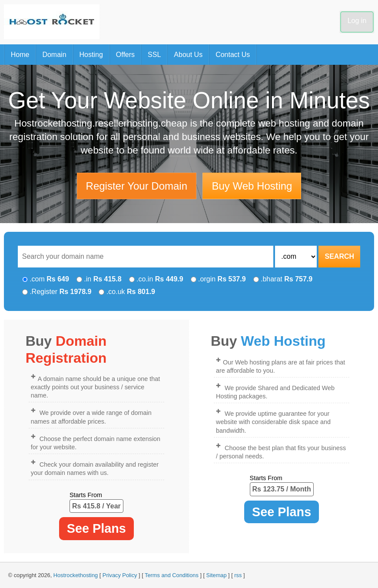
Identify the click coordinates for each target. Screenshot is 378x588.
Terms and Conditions (172, 575)
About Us (188, 55)
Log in (357, 21)
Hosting (91, 55)
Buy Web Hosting (252, 186)
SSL (154, 55)
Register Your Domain (137, 186)
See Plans (96, 528)
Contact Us (233, 55)
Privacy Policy (120, 575)
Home (20, 55)
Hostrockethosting (76, 575)
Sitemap (217, 575)
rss (238, 575)
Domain (54, 55)
